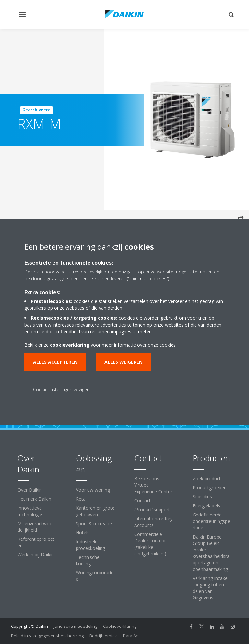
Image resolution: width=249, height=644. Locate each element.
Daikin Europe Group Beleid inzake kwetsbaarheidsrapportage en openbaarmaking (211, 553)
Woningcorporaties (95, 576)
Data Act (131, 636)
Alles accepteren (55, 362)
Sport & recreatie (94, 523)
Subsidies (202, 497)
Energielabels (206, 506)
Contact (142, 500)
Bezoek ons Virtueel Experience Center (153, 485)
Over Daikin (30, 490)
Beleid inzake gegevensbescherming (47, 636)
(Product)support (152, 510)
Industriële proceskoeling (90, 545)
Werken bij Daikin (36, 555)
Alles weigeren (124, 362)
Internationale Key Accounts (153, 522)
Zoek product (207, 478)
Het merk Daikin (34, 499)
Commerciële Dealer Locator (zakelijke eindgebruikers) (150, 544)
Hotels (83, 533)
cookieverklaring (70, 345)
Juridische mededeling (76, 626)
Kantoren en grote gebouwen (95, 511)
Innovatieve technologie (30, 511)
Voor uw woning (93, 490)
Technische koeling (88, 560)
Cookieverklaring (120, 626)
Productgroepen (210, 488)
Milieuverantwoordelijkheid (36, 527)
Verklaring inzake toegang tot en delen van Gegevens (210, 588)
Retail (82, 499)
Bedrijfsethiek (103, 636)
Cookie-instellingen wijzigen (61, 389)
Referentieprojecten (36, 542)
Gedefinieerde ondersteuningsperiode (211, 521)
